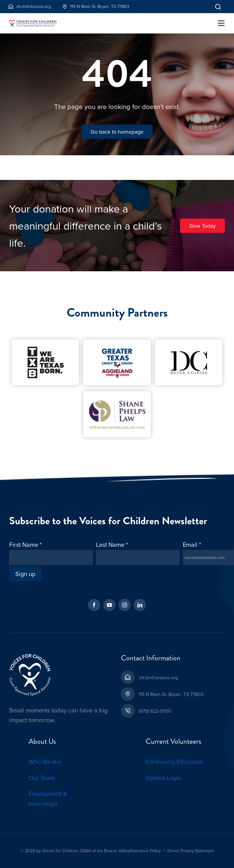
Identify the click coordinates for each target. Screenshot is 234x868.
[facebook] (94, 605)
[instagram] (125, 605)
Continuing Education (174, 762)
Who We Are (45, 762)
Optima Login (163, 778)
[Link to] (218, 7)
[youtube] (109, 605)
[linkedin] (140, 605)
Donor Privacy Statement (191, 851)
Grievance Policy (145, 851)
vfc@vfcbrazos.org (158, 677)
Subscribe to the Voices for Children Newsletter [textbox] (108, 521)
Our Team (42, 778)
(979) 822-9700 (155, 711)
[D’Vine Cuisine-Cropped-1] (189, 342)
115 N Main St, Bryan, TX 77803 (171, 694)
